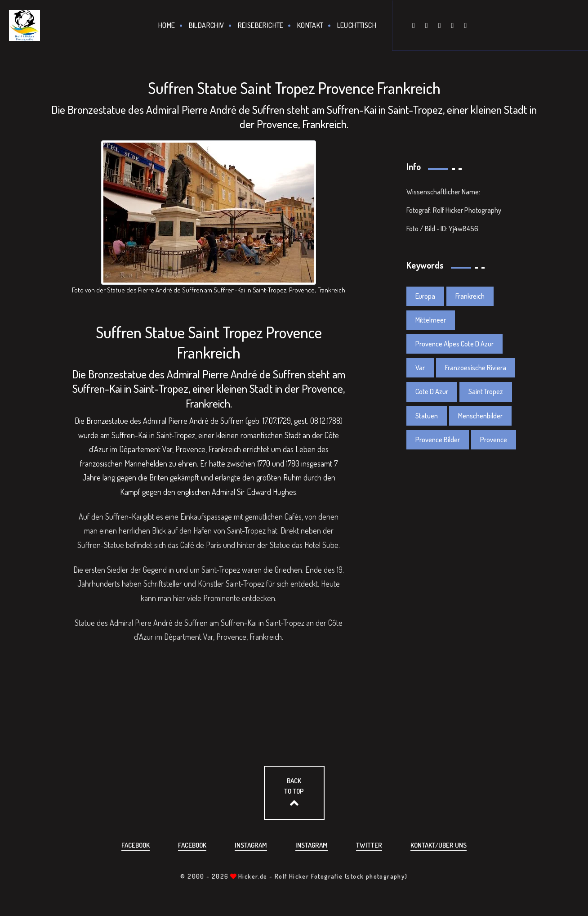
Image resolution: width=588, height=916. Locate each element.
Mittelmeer (431, 320)
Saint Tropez (486, 391)
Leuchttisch (357, 25)
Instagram (251, 845)
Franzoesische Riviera (476, 368)
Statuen (427, 416)
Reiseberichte (261, 25)
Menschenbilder (480, 416)
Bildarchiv (207, 25)
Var (420, 368)
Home (167, 25)
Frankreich (470, 296)
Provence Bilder (438, 440)
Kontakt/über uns (439, 845)
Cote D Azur (432, 391)
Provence (494, 440)
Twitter (369, 845)
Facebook (136, 845)
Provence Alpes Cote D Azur (454, 344)
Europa (425, 296)
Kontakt (310, 25)
